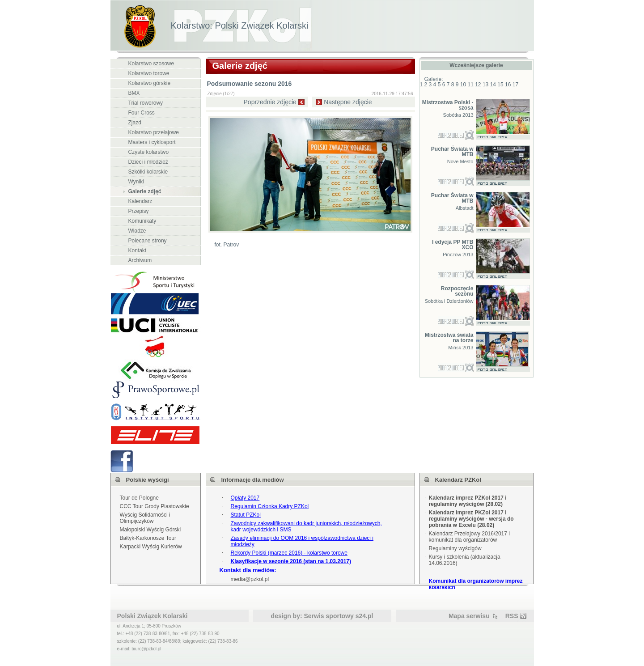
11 (470, 85)
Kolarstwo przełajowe (154, 132)
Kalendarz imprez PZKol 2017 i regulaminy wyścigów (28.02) (468, 501)
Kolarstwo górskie (150, 83)
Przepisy (139, 211)
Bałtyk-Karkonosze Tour (148, 538)
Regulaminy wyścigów (455, 548)
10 (463, 85)
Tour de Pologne (139, 498)
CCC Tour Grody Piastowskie (155, 506)
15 (500, 85)
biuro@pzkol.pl (146, 649)
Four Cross (142, 113)
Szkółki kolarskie (148, 172)
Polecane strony (148, 241)
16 (508, 85)
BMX (134, 93)
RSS (512, 616)
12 (478, 85)
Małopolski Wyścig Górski (150, 530)
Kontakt (138, 250)
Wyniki (136, 182)
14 (493, 85)
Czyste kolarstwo (149, 152)
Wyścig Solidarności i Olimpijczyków (145, 518)
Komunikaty (142, 221)
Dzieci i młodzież (148, 162)
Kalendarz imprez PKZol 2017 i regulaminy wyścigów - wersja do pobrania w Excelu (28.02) (471, 519)
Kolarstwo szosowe (151, 64)
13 (485, 85)
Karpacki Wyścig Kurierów (151, 547)
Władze (137, 231)
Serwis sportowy (329, 616)
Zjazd (135, 123)
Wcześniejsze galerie (476, 65)
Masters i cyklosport (152, 142)
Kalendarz (140, 201)
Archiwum (140, 260)
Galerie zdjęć (145, 191)
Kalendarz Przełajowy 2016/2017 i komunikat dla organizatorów (469, 537)
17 (515, 85)
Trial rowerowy (146, 103)
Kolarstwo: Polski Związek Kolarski (240, 25)
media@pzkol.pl (250, 579)
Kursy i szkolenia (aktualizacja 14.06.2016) (465, 560)
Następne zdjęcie (348, 102)
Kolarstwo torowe (149, 73)
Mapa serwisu (469, 616)
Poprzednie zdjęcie (270, 102)
